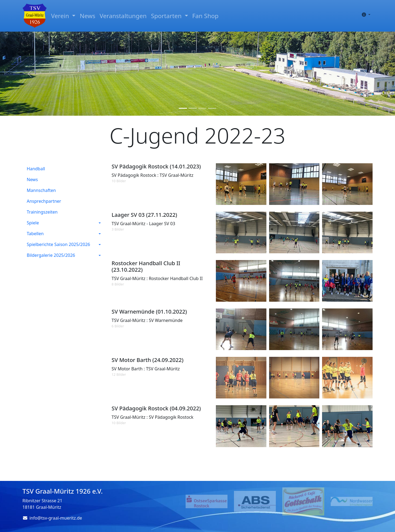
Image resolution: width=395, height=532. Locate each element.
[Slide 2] (193, 108)
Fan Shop (205, 16)
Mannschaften (41, 190)
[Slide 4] (212, 108)
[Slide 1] (183, 108)
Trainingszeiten (42, 212)
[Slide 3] (202, 108)
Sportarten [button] (167, 16)
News (88, 16)
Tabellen (35, 234)
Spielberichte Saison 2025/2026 (58, 244)
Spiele (33, 223)
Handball (36, 169)
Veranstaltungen (123, 16)
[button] (365, 15)
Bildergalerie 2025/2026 (51, 255)
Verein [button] (61, 16)
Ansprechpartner (44, 201)
